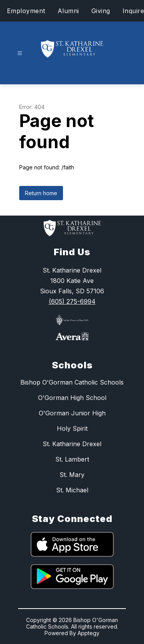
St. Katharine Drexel (72, 444)
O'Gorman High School (72, 398)
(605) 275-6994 (72, 301)
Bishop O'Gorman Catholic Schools (72, 382)
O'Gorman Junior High (72, 413)
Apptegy (89, 633)
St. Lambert (72, 459)
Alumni (68, 11)
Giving (101, 11)
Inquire (133, 11)
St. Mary (72, 475)
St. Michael (72, 490)
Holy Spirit (72, 428)
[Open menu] (20, 53)
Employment (26, 11)
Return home (41, 193)
